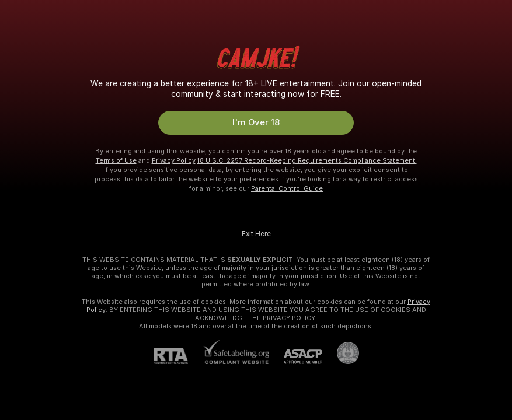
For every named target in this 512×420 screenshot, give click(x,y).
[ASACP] (296, 357)
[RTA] (178, 356)
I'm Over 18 (256, 123)
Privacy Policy (174, 160)
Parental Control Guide (287, 188)
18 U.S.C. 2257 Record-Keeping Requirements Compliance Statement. (307, 160)
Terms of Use (116, 160)
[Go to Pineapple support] (341, 353)
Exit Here (256, 234)
